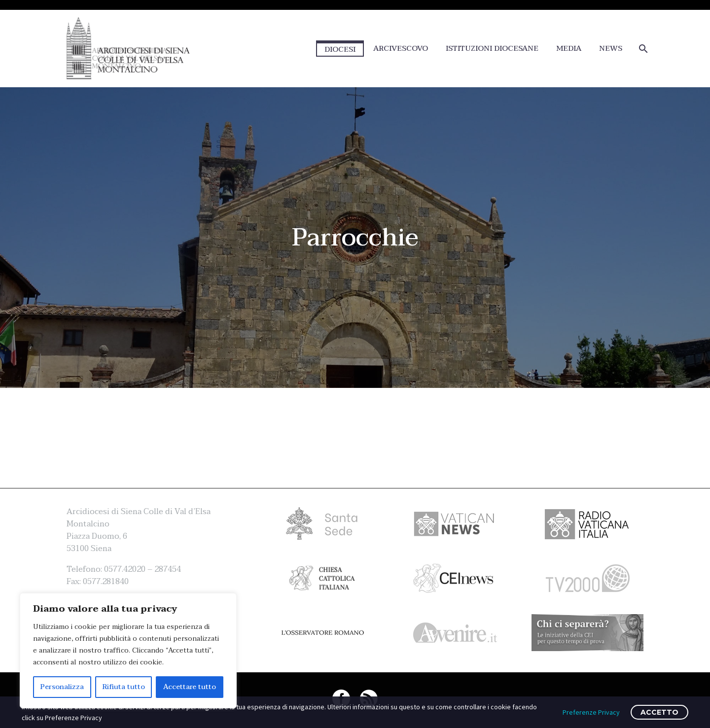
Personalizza (62, 687)
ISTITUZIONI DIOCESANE (492, 49)
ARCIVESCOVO (401, 49)
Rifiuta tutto (124, 687)
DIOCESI (340, 49)
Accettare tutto (190, 687)
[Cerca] (642, 49)
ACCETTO (659, 712)
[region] (128, 651)
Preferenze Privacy (591, 712)
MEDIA (569, 49)
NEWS (611, 49)
